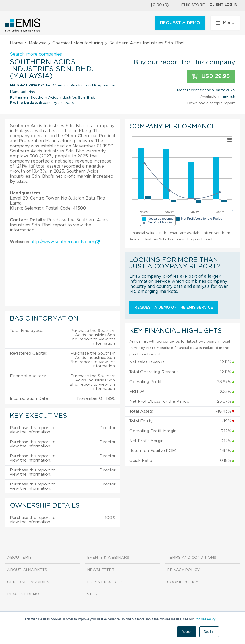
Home (16, 43)
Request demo (23, 594)
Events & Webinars (108, 558)
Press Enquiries (105, 582)
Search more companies (36, 54)
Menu (225, 23)
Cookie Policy (183, 582)
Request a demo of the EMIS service (174, 308)
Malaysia (38, 43)
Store (94, 594)
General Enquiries (28, 582)
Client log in (223, 5)
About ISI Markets (27, 570)
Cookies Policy (205, 619)
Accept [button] (187, 632)
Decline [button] (209, 632)
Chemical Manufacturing (78, 43)
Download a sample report (211, 103)
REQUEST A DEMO (180, 23)
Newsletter (101, 570)
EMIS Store (189, 5)
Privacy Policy (183, 570)
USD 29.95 (211, 76)
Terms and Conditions (192, 558)
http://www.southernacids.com (65, 242)
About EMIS (19, 558)
